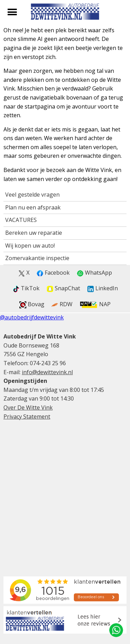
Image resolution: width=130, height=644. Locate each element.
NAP (95, 304)
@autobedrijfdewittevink (32, 317)
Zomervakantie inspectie (37, 258)
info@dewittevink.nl (47, 372)
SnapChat (63, 288)
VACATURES (21, 220)
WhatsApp (94, 273)
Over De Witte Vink (28, 407)
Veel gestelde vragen (32, 195)
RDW (62, 304)
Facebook (53, 273)
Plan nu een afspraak (33, 207)
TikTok (26, 288)
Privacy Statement (27, 417)
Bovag (32, 304)
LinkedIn (102, 288)
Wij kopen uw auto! (30, 246)
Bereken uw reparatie (34, 233)
